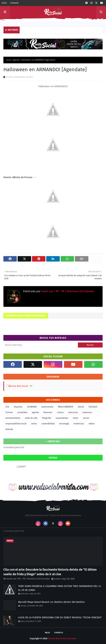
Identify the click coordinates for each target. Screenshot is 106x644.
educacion (73, 412)
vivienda (9, 429)
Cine (7, 407)
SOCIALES (93, 407)
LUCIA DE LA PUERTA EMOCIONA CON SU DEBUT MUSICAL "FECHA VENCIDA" (60, 617)
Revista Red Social (18, 386)
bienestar (48, 412)
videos (92, 424)
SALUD (81, 407)
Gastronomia (47, 407)
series (34, 424)
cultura (60, 412)
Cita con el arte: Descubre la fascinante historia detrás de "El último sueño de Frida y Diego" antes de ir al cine (50, 572)
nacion (86, 418)
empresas (87, 412)
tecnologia (64, 424)
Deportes (18, 407)
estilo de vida (31, 418)
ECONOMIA (32, 407)
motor (76, 418)
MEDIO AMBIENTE (66, 407)
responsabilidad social (16, 424)
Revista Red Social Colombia (62, 638)
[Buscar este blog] (41, 345)
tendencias (79, 424)
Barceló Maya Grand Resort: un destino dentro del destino (51, 602)
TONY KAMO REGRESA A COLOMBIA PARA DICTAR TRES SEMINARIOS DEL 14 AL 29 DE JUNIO (60, 588)
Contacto (14, 3)
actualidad (22, 412)
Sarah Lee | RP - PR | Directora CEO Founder (67, 291)
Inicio (4, 3)
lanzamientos (62, 418)
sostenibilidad (48, 424)
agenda (16, 60)
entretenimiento (13, 418)
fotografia (47, 418)
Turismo (9, 412)
